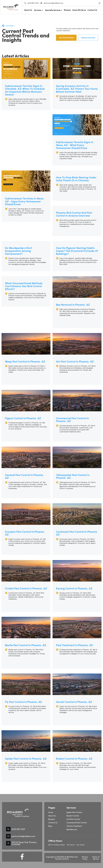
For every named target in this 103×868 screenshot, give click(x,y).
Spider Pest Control (74, 814)
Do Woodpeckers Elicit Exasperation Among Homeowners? (19, 251)
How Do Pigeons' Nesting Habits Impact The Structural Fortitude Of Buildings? (77, 251)
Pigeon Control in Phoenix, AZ (23, 418)
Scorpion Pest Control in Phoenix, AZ (25, 533)
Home (51, 814)
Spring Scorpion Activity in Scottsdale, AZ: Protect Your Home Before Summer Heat (77, 89)
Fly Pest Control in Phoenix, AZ (23, 702)
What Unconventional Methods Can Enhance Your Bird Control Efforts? (24, 286)
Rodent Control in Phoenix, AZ (74, 759)
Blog (50, 827)
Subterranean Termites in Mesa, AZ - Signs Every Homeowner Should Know (25, 201)
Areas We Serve (79, 10)
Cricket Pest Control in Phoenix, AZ (26, 589)
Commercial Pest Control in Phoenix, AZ (72, 420)
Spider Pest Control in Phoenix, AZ (26, 759)
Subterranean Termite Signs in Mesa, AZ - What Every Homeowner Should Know (75, 145)
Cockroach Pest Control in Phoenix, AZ (77, 533)
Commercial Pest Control (77, 824)
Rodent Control (73, 817)
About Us (28, 10)
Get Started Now (66, 38)
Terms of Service (95, 859)
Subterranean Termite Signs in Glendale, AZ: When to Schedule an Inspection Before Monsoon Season (25, 90)
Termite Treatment (74, 827)
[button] (38, 10)
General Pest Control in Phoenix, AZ (24, 476)
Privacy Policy (84, 859)
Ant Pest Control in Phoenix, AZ (75, 362)
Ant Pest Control (73, 821)
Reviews (67, 10)
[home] (11, 7)
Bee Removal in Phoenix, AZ (73, 305)
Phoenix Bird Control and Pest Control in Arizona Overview (74, 214)
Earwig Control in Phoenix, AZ (74, 589)
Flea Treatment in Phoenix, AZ (74, 645)
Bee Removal (72, 831)
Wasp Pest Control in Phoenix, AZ (25, 362)
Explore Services (88, 38)
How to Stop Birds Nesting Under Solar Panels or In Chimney (76, 179)
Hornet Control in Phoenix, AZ (74, 702)
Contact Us (92, 10)
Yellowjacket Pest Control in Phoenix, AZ (73, 476)
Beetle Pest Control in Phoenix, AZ (26, 645)
